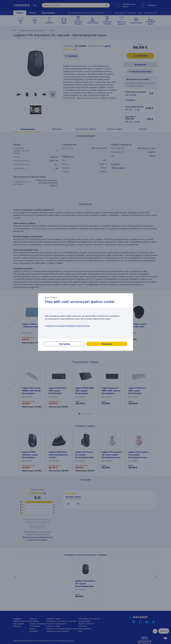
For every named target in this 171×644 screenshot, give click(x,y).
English (54, 297)
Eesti (47, 297)
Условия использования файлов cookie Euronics (67, 326)
